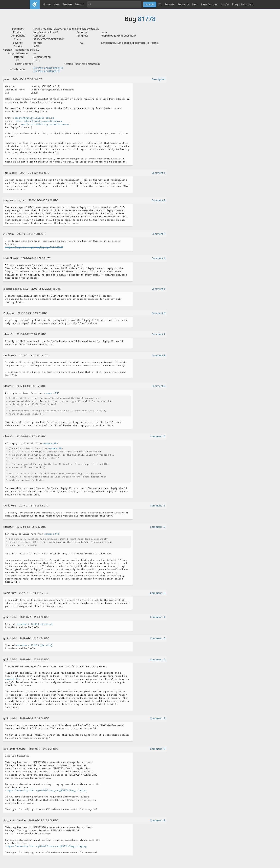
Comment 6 (158, 313)
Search (79, 4)
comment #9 (50, 443)
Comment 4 (158, 258)
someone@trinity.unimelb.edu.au (33, 118)
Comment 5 (158, 289)
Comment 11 (158, 505)
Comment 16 (158, 659)
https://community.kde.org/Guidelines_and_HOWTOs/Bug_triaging (46, 791)
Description (159, 79)
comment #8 (51, 393)
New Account (209, 4)
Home (47, 4)
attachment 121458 (27, 624)
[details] (46, 624)
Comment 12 (158, 527)
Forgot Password (243, 4)
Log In (225, 4)
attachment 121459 (27, 645)
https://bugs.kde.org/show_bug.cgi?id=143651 (34, 247)
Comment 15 (158, 638)
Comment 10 (158, 436)
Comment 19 (158, 820)
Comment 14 (158, 617)
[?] (160, 4)
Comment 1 (158, 173)
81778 (147, 19)
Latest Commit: (24, 64)
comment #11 (52, 534)
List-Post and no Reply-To (48, 68)
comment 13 (12, 679)
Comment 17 (158, 718)
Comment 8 (158, 355)
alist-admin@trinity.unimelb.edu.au (39, 121)
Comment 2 (158, 200)
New (56, 4)
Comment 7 (158, 334)
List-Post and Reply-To (46, 71)
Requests (183, 4)
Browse (67, 4)
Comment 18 (158, 749)
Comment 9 (158, 386)
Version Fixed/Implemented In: (82, 64)
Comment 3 (158, 234)
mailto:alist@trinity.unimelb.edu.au (45, 124)
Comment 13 (158, 593)
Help (195, 4)
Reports (169, 4)
